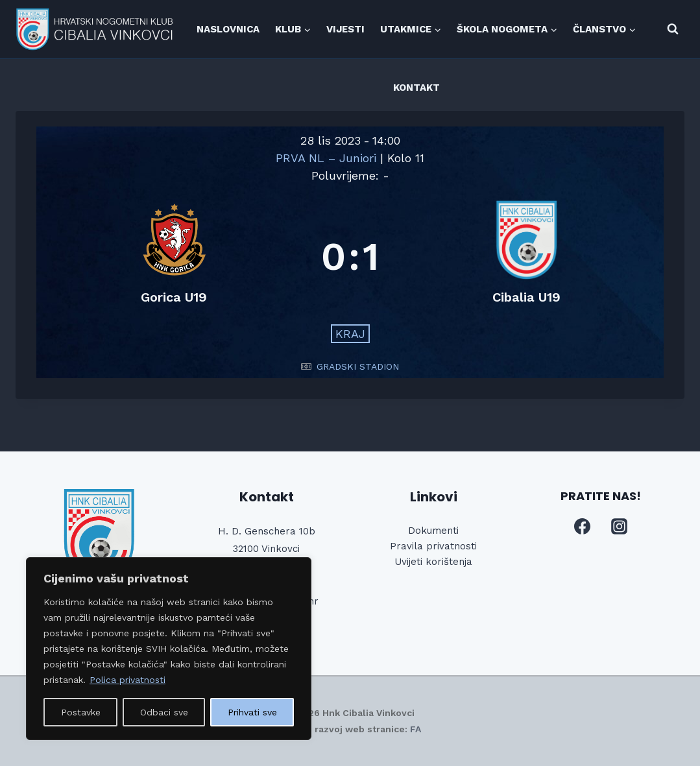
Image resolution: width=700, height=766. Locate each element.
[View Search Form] (673, 29)
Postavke (81, 712)
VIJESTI (345, 29)
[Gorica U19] (174, 257)
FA (416, 729)
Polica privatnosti (127, 680)
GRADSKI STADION (358, 366)
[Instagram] (620, 527)
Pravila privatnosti (433, 546)
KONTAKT (416, 88)
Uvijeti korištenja (433, 562)
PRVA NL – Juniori (328, 158)
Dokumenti (433, 531)
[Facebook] (582, 527)
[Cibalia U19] (526, 257)
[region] (169, 649)
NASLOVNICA (228, 29)
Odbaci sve (164, 712)
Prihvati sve (252, 712)
